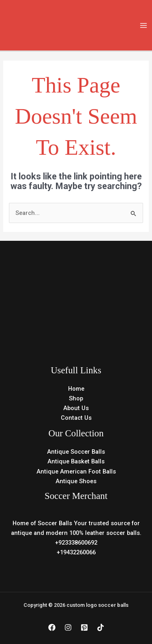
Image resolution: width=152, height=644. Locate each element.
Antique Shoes (76, 481)
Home (76, 389)
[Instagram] (68, 627)
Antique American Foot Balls (76, 471)
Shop (76, 398)
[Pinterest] (84, 627)
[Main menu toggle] (143, 25)
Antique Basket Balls (76, 461)
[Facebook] (52, 627)
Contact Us (76, 418)
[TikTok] (101, 627)
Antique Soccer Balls (76, 452)
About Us (76, 408)
